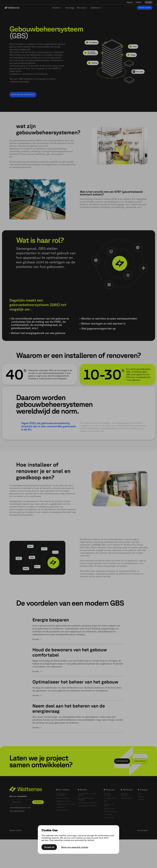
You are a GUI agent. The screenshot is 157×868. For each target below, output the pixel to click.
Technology (70, 8)
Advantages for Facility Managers (86, 799)
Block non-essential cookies (75, 847)
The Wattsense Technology (62, 794)
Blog (105, 801)
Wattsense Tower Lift (64, 801)
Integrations (61, 807)
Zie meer (37, 639)
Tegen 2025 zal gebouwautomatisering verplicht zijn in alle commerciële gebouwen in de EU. (49, 426)
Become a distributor (125, 794)
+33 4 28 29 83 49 (17, 811)
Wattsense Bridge (63, 798)
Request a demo (145, 8)
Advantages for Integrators (88, 806)
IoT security (108, 814)
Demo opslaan (140, 761)
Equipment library (63, 810)
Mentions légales (142, 830)
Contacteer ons (122, 761)
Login (150, 2)
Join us (140, 794)
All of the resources (107, 794)
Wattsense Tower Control (66, 804)
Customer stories (110, 798)
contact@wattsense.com (20, 808)
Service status (109, 817)
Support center (109, 809)
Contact (139, 2)
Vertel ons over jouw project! (23, 95)
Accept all (49, 847)
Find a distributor (127, 798)
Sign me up (38, 802)
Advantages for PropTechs (87, 803)
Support (130, 2)
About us (141, 797)
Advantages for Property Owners (87, 794)
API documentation (111, 812)
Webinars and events (109, 805)
